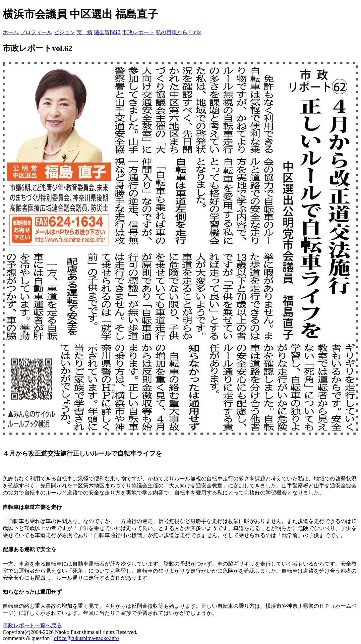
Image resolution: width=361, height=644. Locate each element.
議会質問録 (107, 32)
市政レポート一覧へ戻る (32, 625)
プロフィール (36, 32)
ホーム (11, 32)
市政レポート (138, 32)
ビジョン (64, 32)
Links (195, 32)
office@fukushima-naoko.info (86, 638)
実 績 (84, 32)
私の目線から (172, 32)
